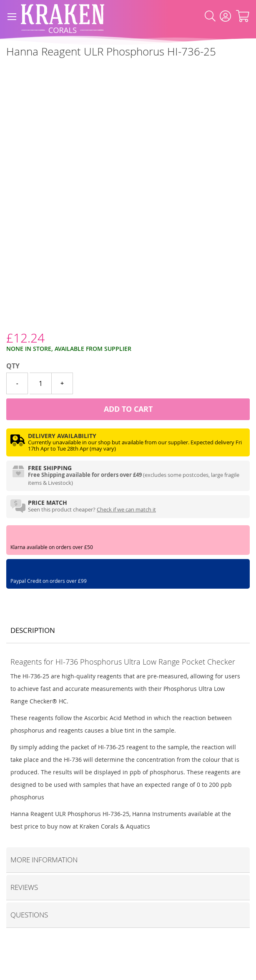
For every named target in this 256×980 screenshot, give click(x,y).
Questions (29, 915)
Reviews (24, 887)
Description (33, 630)
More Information (44, 860)
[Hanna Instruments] (6, 70)
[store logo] (63, 16)
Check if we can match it (126, 509)
